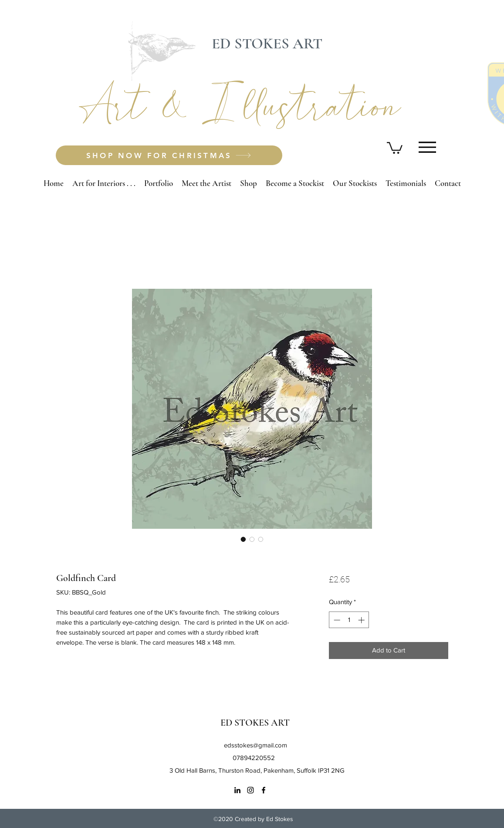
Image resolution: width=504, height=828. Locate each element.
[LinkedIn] (237, 790)
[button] (395, 147)
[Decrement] (336, 620)
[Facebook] (264, 790)
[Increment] (362, 620)
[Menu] (428, 147)
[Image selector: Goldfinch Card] (244, 539)
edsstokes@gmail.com (255, 745)
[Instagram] (250, 790)
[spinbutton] (349, 620)
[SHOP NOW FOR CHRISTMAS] (169, 155)
